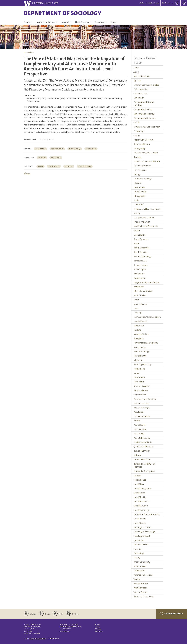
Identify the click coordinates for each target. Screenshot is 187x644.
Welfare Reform (141, 583)
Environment (139, 187)
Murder (137, 373)
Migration (138, 360)
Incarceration (139, 278)
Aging (136, 72)
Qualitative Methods (143, 442)
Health (40, 166)
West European (140, 588)
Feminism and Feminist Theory (147, 209)
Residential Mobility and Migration (144, 465)
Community (139, 98)
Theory (137, 558)
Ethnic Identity (140, 192)
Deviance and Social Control (146, 153)
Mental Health (140, 356)
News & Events (82, 22)
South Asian (139, 540)
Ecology (137, 174)
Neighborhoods (141, 390)
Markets (137, 330)
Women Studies (140, 592)
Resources (99, 22)
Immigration (139, 274)
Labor (136, 308)
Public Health (139, 425)
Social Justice (139, 493)
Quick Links (166, 3)
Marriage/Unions (141, 334)
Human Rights (140, 269)
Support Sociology (171, 614)
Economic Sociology (142, 179)
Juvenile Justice (140, 304)
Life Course (139, 326)
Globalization (139, 235)
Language (138, 313)
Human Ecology (140, 265)
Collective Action (141, 89)
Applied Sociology (141, 76)
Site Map (98, 629)
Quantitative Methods (143, 447)
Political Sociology (141, 408)
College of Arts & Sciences (149, 3)
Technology (139, 553)
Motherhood (139, 369)
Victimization (139, 571)
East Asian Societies (142, 166)
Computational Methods (144, 118)
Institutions (69, 166)
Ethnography (139, 196)
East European (140, 170)
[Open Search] (184, 3)
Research (65, 22)
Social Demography (142, 488)
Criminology (139, 131)
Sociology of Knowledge (144, 532)
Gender (137, 231)
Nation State (139, 377)
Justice (136, 300)
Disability (138, 157)
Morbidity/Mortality (142, 364)
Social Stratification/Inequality (147, 514)
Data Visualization (142, 144)
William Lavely (91, 149)
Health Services (54, 166)
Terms (97, 627)
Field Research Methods (144, 218)
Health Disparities (142, 248)
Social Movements (142, 501)
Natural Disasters (141, 386)
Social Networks (141, 506)
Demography (139, 148)
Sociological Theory (142, 527)
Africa (136, 68)
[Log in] (177, 3)
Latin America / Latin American (147, 317)
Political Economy (141, 403)
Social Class (139, 484)
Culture (137, 135)
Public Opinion (140, 429)
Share (27, 174)
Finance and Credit (142, 222)
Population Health (142, 416)
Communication (140, 93)
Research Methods (142, 459)
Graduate (31, 52)
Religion (137, 455)
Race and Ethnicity (142, 451)
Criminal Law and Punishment (147, 127)
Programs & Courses (45, 22)
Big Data (137, 81)
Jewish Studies (140, 295)
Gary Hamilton (40, 149)
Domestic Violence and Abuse (147, 161)
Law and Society (141, 321)
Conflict (137, 122)
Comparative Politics (143, 109)
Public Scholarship (142, 438)
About (113, 22)
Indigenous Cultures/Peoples (147, 282)
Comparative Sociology (144, 114)
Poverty (137, 421)
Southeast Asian (141, 545)
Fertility (137, 213)
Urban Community (142, 562)
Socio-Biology (140, 523)
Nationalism (139, 382)
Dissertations (56, 158)
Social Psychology (141, 510)
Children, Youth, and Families (146, 85)
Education (138, 183)
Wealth (137, 579)
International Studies (143, 291)
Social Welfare (140, 519)
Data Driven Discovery (143, 140)
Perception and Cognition (145, 399)
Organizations (140, 395)
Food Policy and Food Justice (146, 226)
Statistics (137, 549)
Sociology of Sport (142, 536)
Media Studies (140, 347)
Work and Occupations (144, 596)
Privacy (98, 624)
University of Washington (37, 639)
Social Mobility (140, 497)
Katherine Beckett (57, 149)
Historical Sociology (142, 256)
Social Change (140, 480)
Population (138, 412)
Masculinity (139, 338)
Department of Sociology (63, 13)
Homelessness (140, 261)
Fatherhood (139, 205)
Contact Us (99, 631)
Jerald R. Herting (75, 149)
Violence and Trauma (143, 575)
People (27, 22)
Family (136, 200)
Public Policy (139, 434)
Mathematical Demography (146, 343)
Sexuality (137, 476)
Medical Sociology (85, 166)
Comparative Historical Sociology (144, 104)
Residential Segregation (144, 471)
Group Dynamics (141, 239)
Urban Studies (140, 566)
